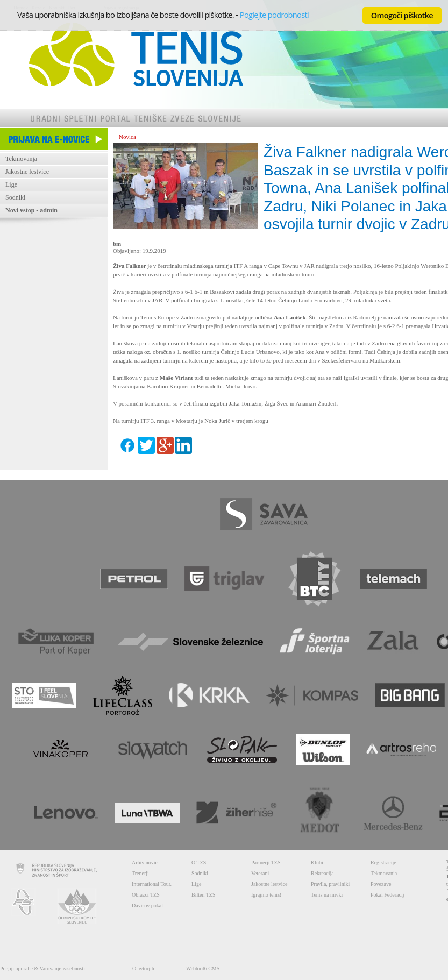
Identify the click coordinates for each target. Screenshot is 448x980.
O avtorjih (143, 968)
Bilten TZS (204, 895)
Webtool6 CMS (203, 968)
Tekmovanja (21, 159)
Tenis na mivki (327, 895)
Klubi (317, 862)
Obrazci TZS (146, 895)
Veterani (260, 873)
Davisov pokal (147, 906)
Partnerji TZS (266, 862)
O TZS (199, 862)
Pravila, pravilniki (330, 884)
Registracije (383, 862)
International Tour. (152, 884)
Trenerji (140, 873)
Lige (11, 184)
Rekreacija (322, 873)
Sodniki (15, 197)
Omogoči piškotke (402, 15)
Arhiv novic (145, 862)
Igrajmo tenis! (266, 895)
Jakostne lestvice (27, 172)
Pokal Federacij (387, 895)
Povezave (381, 884)
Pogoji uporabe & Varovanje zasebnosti (42, 968)
